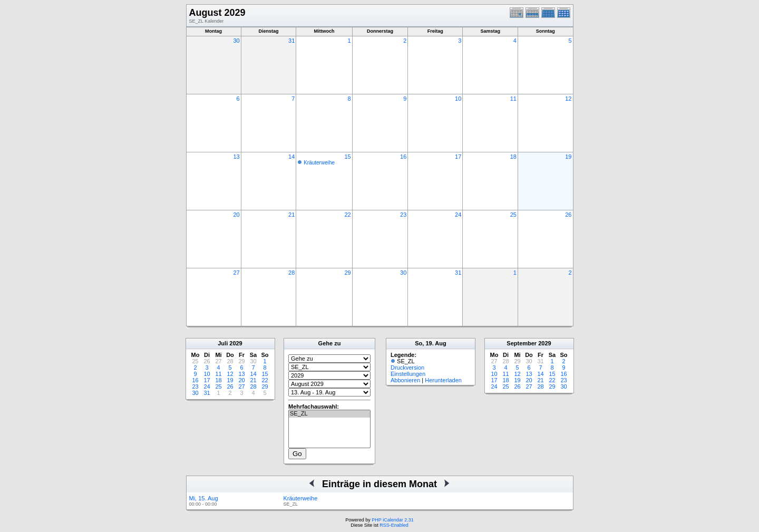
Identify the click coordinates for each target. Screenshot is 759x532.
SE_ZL (329, 414)
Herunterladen (443, 380)
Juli (223, 343)
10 (458, 99)
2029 (236, 343)
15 (347, 157)
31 (291, 41)
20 (236, 215)
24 (458, 215)
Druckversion (407, 367)
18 (513, 157)
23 (403, 215)
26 (568, 215)
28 (291, 273)
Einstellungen (408, 374)
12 (568, 99)
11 (513, 99)
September (522, 343)
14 (291, 157)
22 (347, 215)
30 (236, 41)
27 (236, 273)
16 (403, 157)
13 (236, 157)
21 (291, 215)
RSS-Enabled (394, 525)
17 (458, 157)
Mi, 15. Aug (204, 498)
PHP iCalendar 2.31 (392, 520)
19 (568, 157)
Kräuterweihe (319, 163)
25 (513, 215)
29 (347, 273)
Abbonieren (405, 380)
